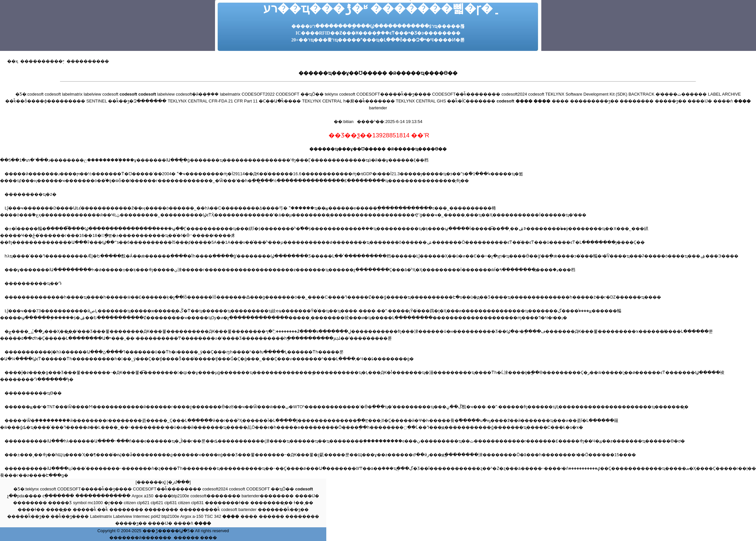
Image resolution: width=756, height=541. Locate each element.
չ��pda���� (24, 496)
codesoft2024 (514, 94)
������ (271, 516)
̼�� (309, 503)
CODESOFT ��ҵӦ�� (300, 94)
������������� (103, 496)
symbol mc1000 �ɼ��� (98, 503)
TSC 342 (213, 516)
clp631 (171, 503)
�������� (637, 101)
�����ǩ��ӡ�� (28, 516)
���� (560, 101)
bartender (378, 108)
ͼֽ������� (58, 496)
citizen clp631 (191, 503)
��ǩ (103, 510)
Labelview (123, 516)
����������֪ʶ (41, 61)
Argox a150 (142, 496)
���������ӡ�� (594, 101)
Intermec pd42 (147, 516)
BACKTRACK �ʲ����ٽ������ (668, 94)
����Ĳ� (700, 101)
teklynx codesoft (340, 94)
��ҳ (13, 61)
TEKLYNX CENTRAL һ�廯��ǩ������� (348, 101)
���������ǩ (200, 510)
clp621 (157, 503)
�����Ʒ (60, 503)
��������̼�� (271, 503)
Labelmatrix (101, 516)
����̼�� (59, 510)
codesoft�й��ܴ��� (197, 94)
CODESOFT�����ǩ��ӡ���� (393, 94)
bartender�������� (268, 496)
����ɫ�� (31, 510)
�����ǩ (85, 510)
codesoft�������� (215, 496)
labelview (92, 94)
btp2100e (170, 516)
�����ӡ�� (671, 101)
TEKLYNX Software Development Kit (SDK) (586, 94)
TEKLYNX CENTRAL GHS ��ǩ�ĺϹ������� (446, 101)
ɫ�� (299, 503)
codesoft (35, 94)
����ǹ (723, 101)
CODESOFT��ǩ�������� (466, 94)
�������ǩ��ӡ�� (283, 510)
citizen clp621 (137, 503)
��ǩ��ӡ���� (70, 516)
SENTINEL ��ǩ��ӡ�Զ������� (127, 101)
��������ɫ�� (227, 503)
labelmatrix (72, 94)
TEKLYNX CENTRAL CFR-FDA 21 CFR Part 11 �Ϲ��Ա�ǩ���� (234, 101)
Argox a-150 (192, 516)
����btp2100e (172, 496)
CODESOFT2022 (258, 94)
